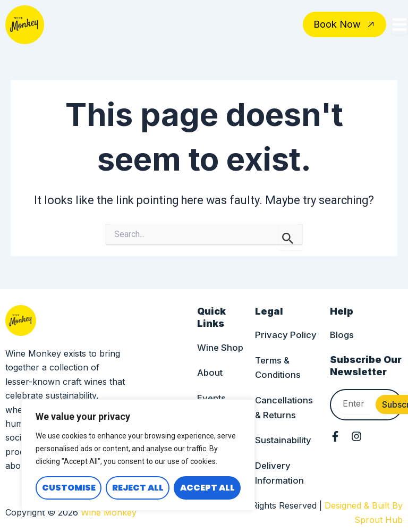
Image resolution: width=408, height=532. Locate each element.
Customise (69, 488)
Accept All (207, 488)
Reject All (138, 488)
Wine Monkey (109, 513)
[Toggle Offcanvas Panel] (399, 26)
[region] (138, 455)
